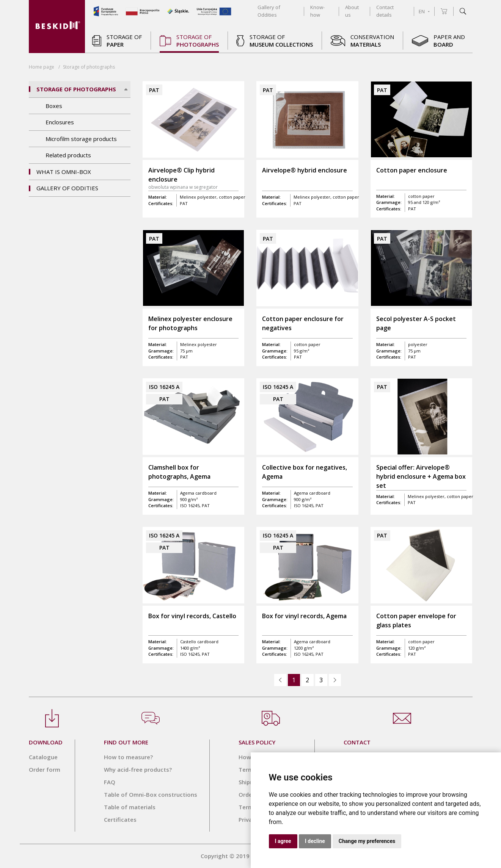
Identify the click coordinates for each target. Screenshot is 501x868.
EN (424, 11)
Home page (42, 67)
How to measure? (128, 757)
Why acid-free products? (138, 769)
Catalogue (43, 757)
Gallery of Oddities (67, 188)
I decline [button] (315, 841)
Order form (45, 769)
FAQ (110, 782)
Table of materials (130, 807)
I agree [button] (283, 841)
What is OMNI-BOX (64, 172)
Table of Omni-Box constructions (151, 794)
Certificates (120, 819)
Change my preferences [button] (367, 841)
